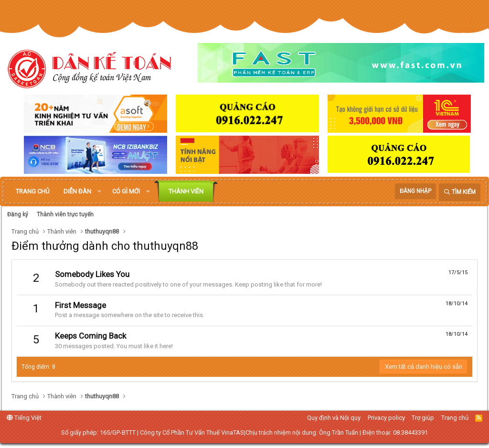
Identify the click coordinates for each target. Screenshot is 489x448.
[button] (99, 192)
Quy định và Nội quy (334, 418)
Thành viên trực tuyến (65, 214)
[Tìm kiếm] (460, 192)
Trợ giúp (423, 418)
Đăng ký (18, 214)
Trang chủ (32, 191)
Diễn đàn (77, 191)
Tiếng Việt (24, 418)
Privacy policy (386, 418)
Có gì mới (126, 191)
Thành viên (186, 191)
